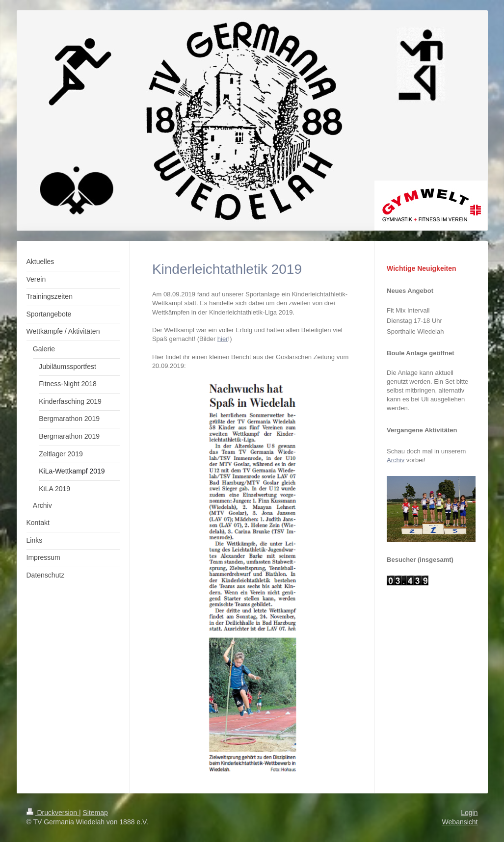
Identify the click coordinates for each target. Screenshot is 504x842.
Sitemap (95, 813)
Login (469, 813)
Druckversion (53, 813)
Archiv (396, 460)
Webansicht (460, 822)
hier (223, 339)
